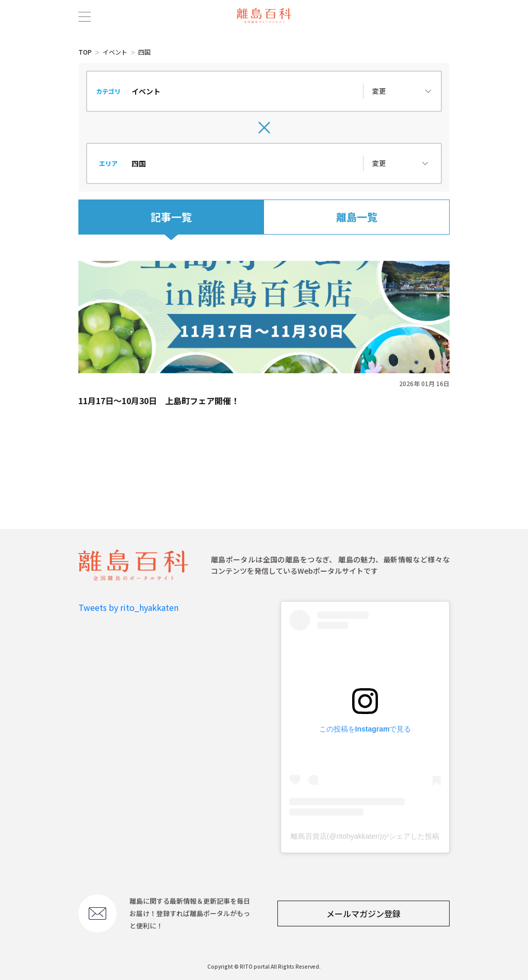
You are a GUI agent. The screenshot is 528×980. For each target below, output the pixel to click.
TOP (85, 52)
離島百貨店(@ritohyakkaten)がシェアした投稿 (365, 836)
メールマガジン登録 (364, 913)
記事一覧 (171, 217)
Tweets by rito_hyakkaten (128, 607)
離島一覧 (357, 217)
